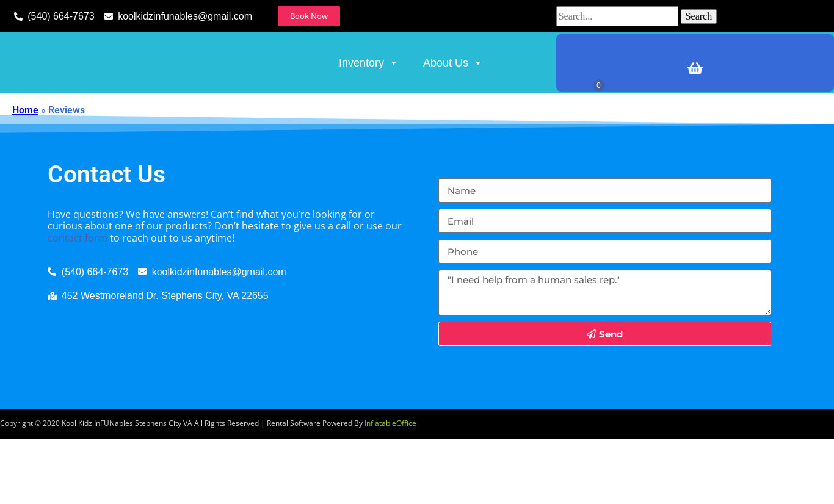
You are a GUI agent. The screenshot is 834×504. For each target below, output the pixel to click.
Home (25, 175)
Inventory (369, 96)
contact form (78, 303)
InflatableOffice (390, 489)
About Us (453, 96)
